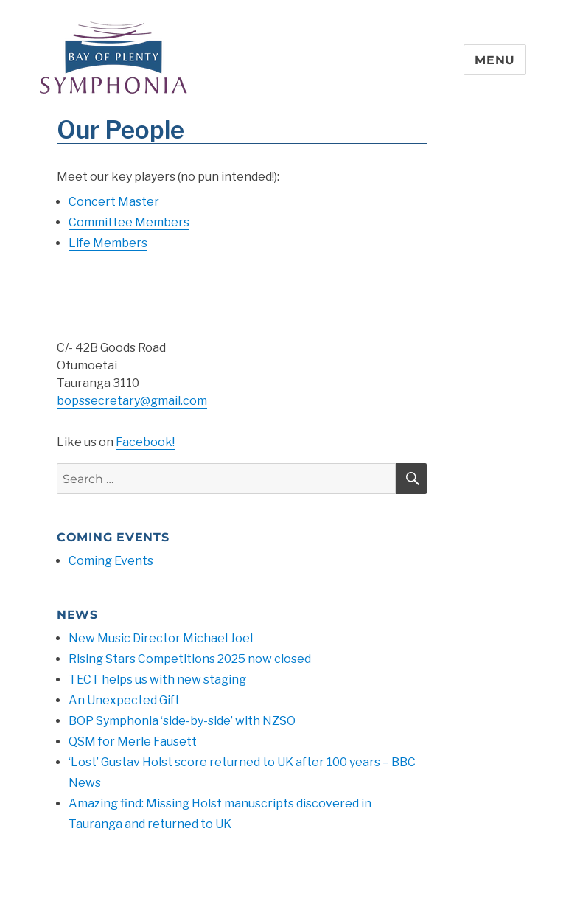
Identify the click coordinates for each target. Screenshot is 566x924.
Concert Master (114, 202)
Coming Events (111, 561)
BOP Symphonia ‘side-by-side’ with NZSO (182, 721)
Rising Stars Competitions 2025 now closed (190, 659)
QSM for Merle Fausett (133, 741)
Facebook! (145, 442)
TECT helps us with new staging (157, 680)
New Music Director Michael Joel (161, 638)
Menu (495, 60)
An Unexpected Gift (124, 700)
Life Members (108, 243)
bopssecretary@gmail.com (132, 401)
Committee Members (129, 222)
